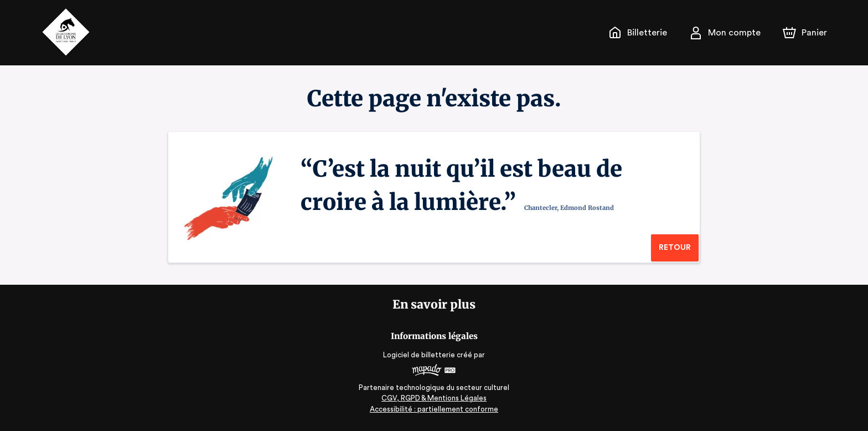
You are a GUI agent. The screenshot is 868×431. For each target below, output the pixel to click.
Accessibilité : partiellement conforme (434, 409)
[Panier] (805, 33)
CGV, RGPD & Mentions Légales (434, 398)
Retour (675, 248)
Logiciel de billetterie (420, 355)
